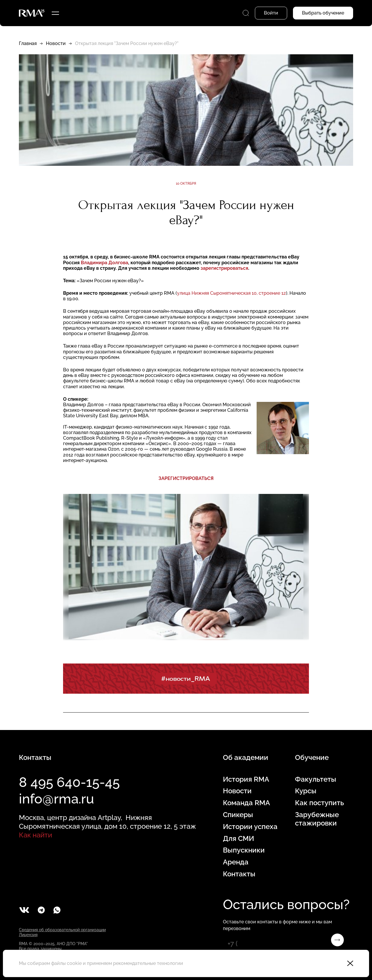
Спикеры (238, 815)
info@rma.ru (57, 799)
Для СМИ (238, 839)
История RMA (246, 779)
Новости (56, 43)
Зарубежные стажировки (317, 819)
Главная (28, 43)
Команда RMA (246, 803)
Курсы (306, 791)
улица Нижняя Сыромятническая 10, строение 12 (231, 293)
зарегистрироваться (224, 268)
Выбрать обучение (323, 13)
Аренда (236, 862)
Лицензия (28, 935)
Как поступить (319, 803)
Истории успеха (250, 827)
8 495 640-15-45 (69, 782)
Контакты (239, 874)
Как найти (35, 835)
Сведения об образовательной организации (62, 930)
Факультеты (316, 779)
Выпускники (244, 850)
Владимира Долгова (104, 263)
